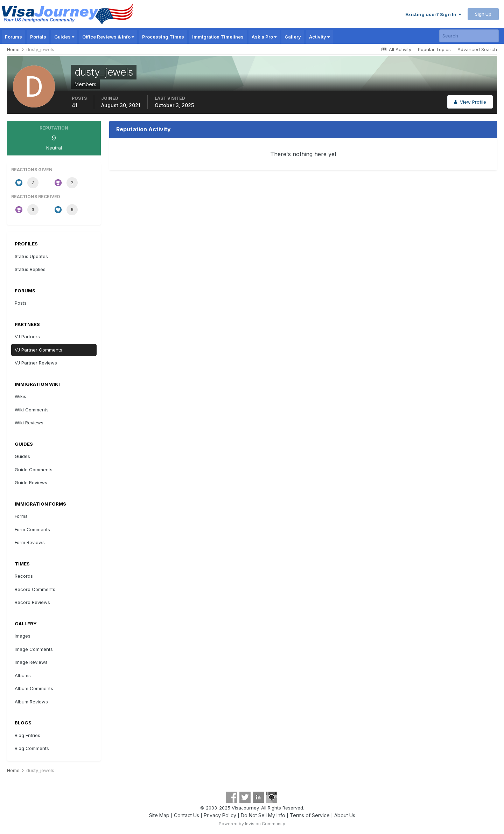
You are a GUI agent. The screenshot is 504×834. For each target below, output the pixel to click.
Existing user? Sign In (433, 14)
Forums (13, 37)
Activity (319, 37)
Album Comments (34, 688)
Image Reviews (31, 662)
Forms (21, 516)
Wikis (20, 396)
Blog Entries (27, 735)
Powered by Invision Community (252, 824)
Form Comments (32, 529)
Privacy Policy (220, 815)
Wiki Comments (32, 410)
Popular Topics (434, 49)
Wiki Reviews (29, 423)
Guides (64, 37)
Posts (21, 303)
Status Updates (31, 256)
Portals (38, 37)
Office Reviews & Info (108, 37)
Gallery (293, 37)
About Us (345, 815)
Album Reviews (31, 702)
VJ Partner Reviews (36, 363)
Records (24, 576)
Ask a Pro (264, 37)
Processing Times (163, 37)
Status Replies (30, 269)
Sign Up (483, 14)
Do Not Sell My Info (263, 815)
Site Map (159, 815)
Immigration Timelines (218, 37)
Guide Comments (34, 470)
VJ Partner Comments (38, 350)
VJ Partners (27, 336)
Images (23, 636)
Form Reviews (30, 542)
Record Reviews (32, 602)
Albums (23, 675)
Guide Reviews (31, 482)
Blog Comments (32, 748)
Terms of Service (310, 815)
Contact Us (187, 815)
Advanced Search (477, 49)
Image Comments (34, 649)
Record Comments (35, 589)
